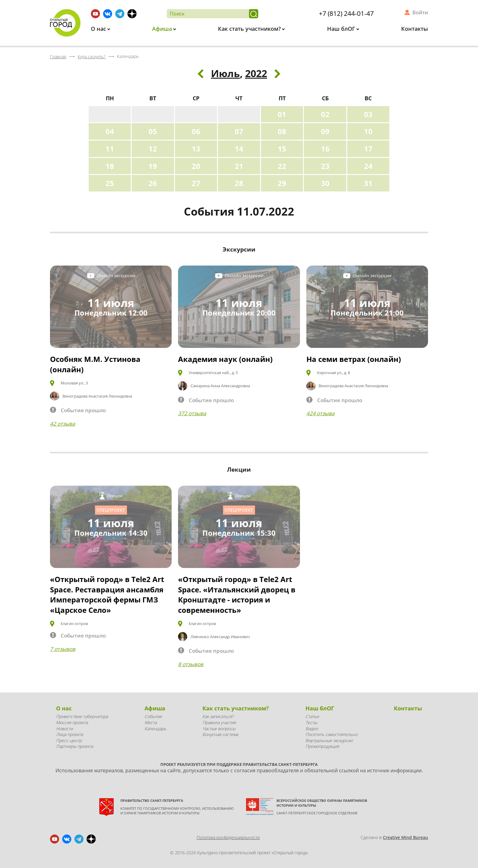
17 (368, 149)
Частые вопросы (219, 729)
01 (282, 114)
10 (368, 131)
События (153, 716)
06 (196, 131)
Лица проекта (70, 734)
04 (110, 131)
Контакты (415, 29)
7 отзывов (63, 649)
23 (325, 166)
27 (196, 183)
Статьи (312, 716)
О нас (99, 29)
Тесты (311, 722)
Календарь (155, 729)
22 (282, 166)
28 (239, 183)
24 (368, 166)
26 (153, 183)
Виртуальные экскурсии (329, 740)
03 (368, 114)
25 (110, 183)
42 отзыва (62, 424)
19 (153, 166)
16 (325, 149)
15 (282, 149)
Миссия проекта (72, 722)
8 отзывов (191, 664)
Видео (312, 729)
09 (325, 131)
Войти (420, 13)
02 (325, 114)
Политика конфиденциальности (228, 837)
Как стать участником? (250, 29)
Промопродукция (322, 746)
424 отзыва (320, 413)
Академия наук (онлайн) (225, 359)
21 (239, 166)
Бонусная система (220, 734)
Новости (64, 729)
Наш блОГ (342, 29)
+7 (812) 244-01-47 (346, 13)
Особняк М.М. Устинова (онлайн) (95, 364)
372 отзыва (192, 413)
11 (110, 149)
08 (282, 131)
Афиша (163, 29)
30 (325, 183)
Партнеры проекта (75, 746)
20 (196, 166)
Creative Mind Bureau (405, 837)
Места (151, 722)
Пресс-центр (69, 740)
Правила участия (219, 722)
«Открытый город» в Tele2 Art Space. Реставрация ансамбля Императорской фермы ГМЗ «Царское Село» (107, 595)
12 (153, 149)
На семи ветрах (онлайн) (354, 359)
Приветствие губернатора (82, 716)
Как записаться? (218, 716)
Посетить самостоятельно (332, 734)
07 (239, 131)
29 (282, 183)
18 (110, 166)
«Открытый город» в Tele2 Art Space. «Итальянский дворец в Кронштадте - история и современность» (237, 595)
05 (153, 131)
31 (368, 183)
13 (196, 149)
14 (239, 149)
